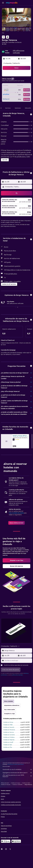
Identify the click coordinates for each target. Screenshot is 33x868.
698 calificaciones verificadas (19, 52)
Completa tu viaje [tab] (9, 714)
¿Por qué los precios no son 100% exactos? (17, 776)
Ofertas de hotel (5, 783)
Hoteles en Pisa (8, 747)
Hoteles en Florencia (9, 730)
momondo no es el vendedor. (17, 769)
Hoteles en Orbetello (17, 785)
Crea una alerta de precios (16, 513)
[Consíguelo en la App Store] (16, 841)
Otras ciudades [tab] (9, 701)
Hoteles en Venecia (9, 727)
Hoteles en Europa (15, 783)
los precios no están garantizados (16, 764)
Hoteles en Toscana (6, 785)
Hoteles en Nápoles (9, 740)
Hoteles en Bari (8, 745)
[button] (3, 3)
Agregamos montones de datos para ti (17, 773)
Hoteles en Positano (9, 737)
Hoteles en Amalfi (8, 742)
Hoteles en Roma (8, 722)
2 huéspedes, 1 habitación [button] (12, 63)
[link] (16, 523)
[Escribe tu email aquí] (18, 661)
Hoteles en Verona (8, 732)
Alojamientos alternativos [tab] (12, 705)
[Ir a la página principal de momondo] (12, 3)
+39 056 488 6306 (8, 48)
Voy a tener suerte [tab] (9, 710)
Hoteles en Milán (8, 725)
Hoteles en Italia (26, 783)
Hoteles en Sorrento (9, 735)
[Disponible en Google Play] (6, 841)
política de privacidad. (17, 675)
